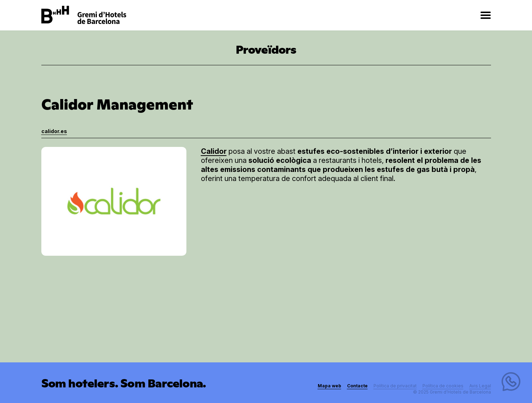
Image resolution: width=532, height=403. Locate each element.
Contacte (357, 386)
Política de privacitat (395, 386)
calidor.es (54, 131)
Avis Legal (480, 386)
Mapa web (329, 386)
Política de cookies (443, 386)
